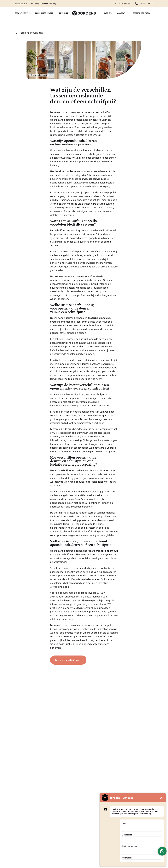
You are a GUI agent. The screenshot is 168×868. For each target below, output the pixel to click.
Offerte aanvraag (142, 13)
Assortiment (23, 13)
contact (95, 644)
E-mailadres (127, 835)
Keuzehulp (63, 13)
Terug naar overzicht (29, 33)
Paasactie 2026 (21, 3)
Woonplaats (127, 858)
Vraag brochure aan (123, 3)
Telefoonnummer (129, 846)
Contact (121, 13)
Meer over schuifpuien (68, 660)
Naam (124, 823)
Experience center (44, 13)
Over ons (108, 13)
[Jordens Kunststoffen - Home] (84, 13)
